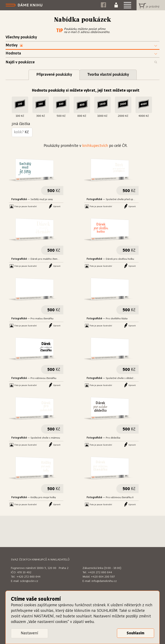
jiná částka (21, 124)
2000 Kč (123, 116)
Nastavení (29, 633)
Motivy (14, 45)
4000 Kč (144, 116)
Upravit (57, 206)
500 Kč (61, 116)
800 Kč (82, 116)
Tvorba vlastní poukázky (108, 75)
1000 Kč (102, 116)
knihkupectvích (95, 146)
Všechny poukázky (21, 37)
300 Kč (41, 116)
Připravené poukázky (54, 75)
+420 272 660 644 (28, 577)
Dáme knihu (24, 5)
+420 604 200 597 (103, 577)
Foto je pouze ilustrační (26, 206)
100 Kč (20, 116)
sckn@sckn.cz (29, 581)
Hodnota (13, 53)
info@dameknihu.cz (104, 581)
